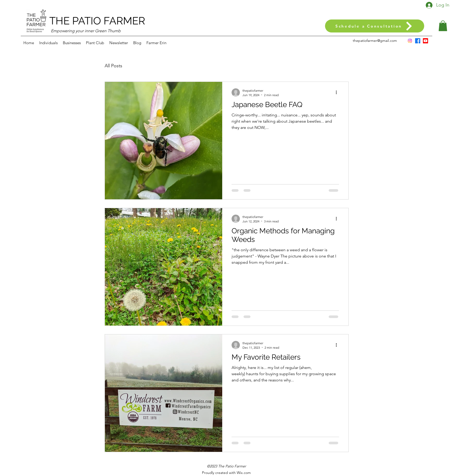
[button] (443, 26)
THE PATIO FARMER (97, 21)
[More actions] (338, 92)
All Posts (113, 66)
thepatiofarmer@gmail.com (375, 41)
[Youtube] (425, 41)
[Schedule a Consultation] (375, 26)
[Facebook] (418, 41)
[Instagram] (410, 41)
